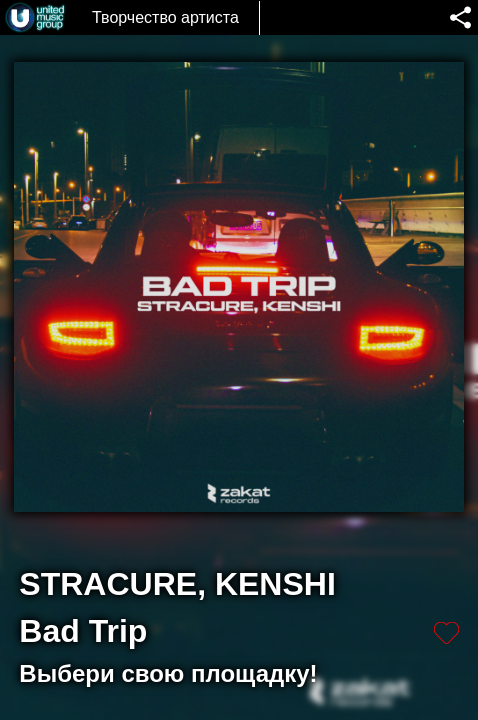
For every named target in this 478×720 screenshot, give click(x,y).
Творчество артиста (165, 17)
